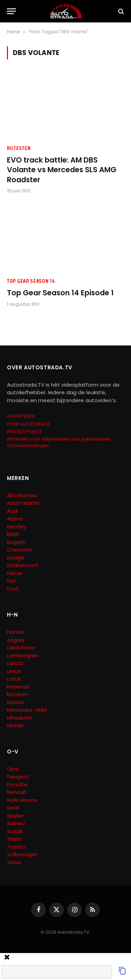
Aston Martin (23, 503)
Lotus (14, 679)
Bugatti (16, 542)
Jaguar (16, 640)
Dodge (16, 558)
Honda (15, 632)
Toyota (16, 847)
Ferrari (15, 573)
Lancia (15, 663)
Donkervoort (23, 565)
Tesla (14, 839)
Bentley (17, 526)
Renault (17, 792)
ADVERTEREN (21, 416)
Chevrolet (20, 550)
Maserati (18, 687)
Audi (12, 511)
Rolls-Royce (22, 800)
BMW (13, 534)
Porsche (17, 784)
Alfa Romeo (23, 495)
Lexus (14, 671)
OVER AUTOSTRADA (28, 424)
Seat (13, 808)
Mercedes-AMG (27, 710)
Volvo (14, 862)
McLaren (18, 694)
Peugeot (18, 776)
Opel (13, 769)
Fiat (12, 581)
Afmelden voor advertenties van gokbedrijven (59, 439)
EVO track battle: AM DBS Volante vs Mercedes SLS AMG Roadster (62, 170)
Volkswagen (22, 854)
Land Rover (21, 648)
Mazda (16, 702)
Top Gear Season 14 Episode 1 (60, 293)
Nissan (15, 725)
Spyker (15, 816)
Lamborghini (23, 655)
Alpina (15, 519)
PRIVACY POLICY (24, 432)
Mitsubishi (19, 718)
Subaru (16, 823)
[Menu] (11, 11)
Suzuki (15, 831)
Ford (12, 589)
